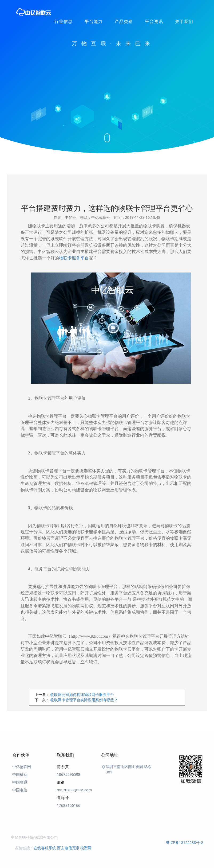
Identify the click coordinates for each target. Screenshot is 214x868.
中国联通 (20, 782)
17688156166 (69, 805)
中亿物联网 (22, 767)
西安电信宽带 (68, 848)
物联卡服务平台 (74, 258)
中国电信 (20, 790)
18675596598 (69, 774)
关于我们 (184, 21)
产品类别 (124, 21)
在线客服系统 (45, 848)
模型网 (86, 848)
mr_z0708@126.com (74, 790)
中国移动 (20, 774)
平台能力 (94, 21)
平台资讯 (154, 21)
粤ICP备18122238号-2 (184, 842)
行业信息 (64, 21)
